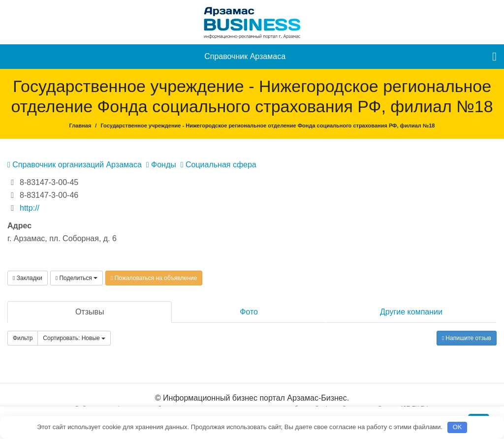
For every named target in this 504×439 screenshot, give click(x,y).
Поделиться (77, 278)
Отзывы (90, 312)
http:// (30, 208)
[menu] (494, 57)
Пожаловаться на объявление (154, 278)
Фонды (161, 165)
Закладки (28, 278)
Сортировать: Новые (74, 338)
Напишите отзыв (467, 338)
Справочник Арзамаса (245, 56)
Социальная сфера (219, 165)
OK (457, 427)
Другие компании (411, 312)
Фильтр (23, 338)
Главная (80, 125)
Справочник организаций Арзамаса (75, 165)
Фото (249, 312)
